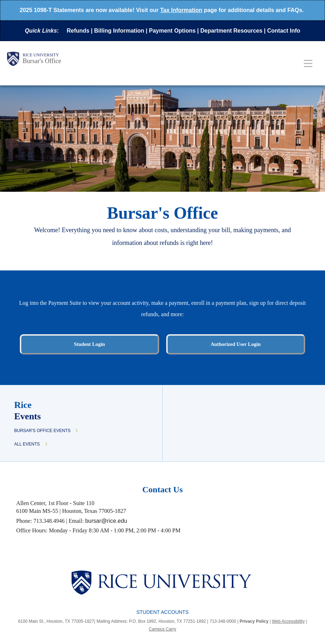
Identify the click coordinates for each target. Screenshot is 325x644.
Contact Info (284, 31)
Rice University (41, 55)
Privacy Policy (254, 621)
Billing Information (119, 31)
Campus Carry (162, 629)
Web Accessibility (288, 621)
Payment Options (172, 31)
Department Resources (231, 31)
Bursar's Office (42, 61)
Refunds (78, 31)
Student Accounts (163, 612)
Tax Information (181, 10)
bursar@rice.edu (106, 521)
